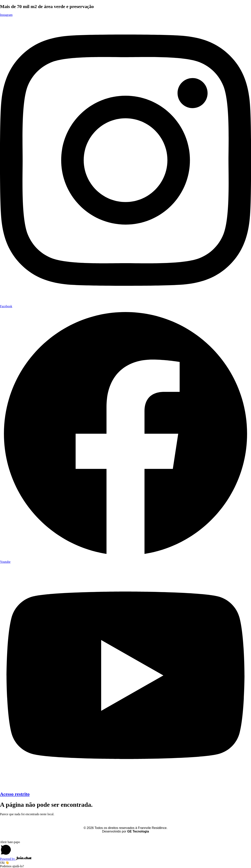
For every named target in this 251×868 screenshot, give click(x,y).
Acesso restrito (15, 794)
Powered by (16, 859)
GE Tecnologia (138, 831)
